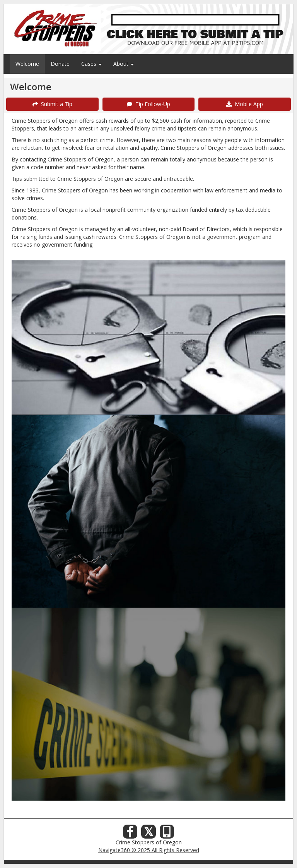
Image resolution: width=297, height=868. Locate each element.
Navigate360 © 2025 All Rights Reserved (149, 850)
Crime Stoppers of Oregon (149, 842)
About (124, 64)
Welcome (27, 64)
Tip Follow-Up (148, 104)
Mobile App (245, 104)
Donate (60, 64)
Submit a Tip (52, 104)
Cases (91, 64)
